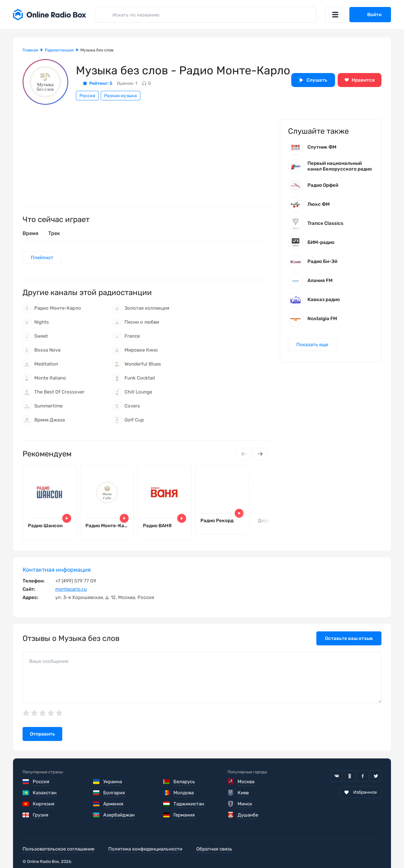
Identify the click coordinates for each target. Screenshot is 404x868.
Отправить (42, 734)
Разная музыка (121, 96)
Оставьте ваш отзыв (349, 638)
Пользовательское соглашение (58, 849)
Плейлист (42, 258)
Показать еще (312, 345)
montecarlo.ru (71, 589)
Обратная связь (214, 849)
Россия (87, 96)
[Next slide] (260, 454)
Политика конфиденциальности (145, 849)
